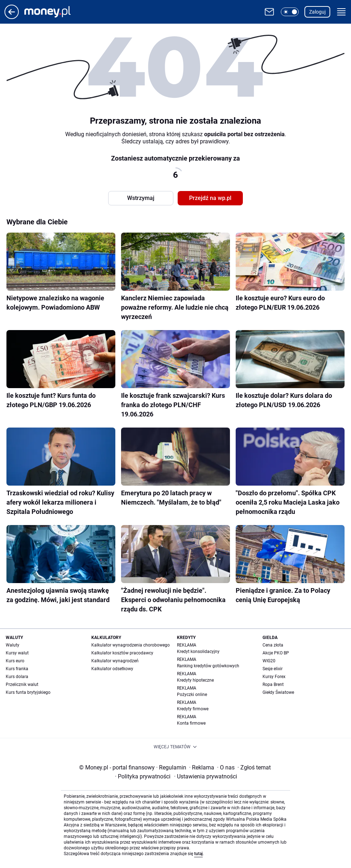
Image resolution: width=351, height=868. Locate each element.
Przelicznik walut (22, 685)
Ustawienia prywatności (206, 776)
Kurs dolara (17, 677)
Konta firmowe (191, 723)
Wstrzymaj (141, 198)
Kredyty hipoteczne (195, 680)
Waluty (13, 645)
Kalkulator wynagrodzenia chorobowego (131, 645)
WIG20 (269, 661)
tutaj (198, 854)
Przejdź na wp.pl (210, 198)
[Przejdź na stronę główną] (12, 17)
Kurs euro (15, 661)
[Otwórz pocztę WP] (269, 12)
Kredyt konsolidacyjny (198, 652)
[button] (290, 12)
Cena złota (273, 645)
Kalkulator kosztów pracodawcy (122, 653)
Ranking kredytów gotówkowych (208, 666)
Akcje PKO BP (276, 653)
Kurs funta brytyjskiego (28, 692)
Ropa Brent (273, 685)
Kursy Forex (274, 677)
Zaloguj (317, 12)
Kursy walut (17, 653)
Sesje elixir (273, 669)
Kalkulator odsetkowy (112, 669)
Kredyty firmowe (193, 709)
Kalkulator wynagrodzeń (115, 661)
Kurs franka (17, 669)
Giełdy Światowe (278, 692)
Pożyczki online (192, 695)
